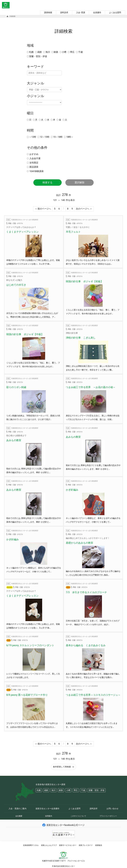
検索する (48, 182)
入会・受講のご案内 (17, 809)
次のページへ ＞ (84, 209)
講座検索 (48, 13)
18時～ (70, 137)
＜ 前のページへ (43, 209)
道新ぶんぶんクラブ (49, 845)
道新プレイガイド (86, 845)
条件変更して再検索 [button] (63, 767)
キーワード (35, 67)
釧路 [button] (61, 790)
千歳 (80, 52)
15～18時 (58, 137)
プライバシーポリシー (108, 816)
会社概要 (19, 816)
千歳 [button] (83, 790)
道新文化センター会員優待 (47, 809)
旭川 (48, 52)
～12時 (33, 137)
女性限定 (34, 163)
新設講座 (34, 167)
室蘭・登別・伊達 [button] (96, 790)
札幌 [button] (39, 790)
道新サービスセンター (68, 845)
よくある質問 (115, 13)
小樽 (64, 52)
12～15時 (45, 137)
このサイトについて (78, 816)
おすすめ (34, 154)
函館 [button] (46, 790)
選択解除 (79, 182)
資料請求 (64, 13)
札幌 (31, 52)
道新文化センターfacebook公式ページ (64, 825)
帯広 (72, 52)
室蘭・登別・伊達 (38, 56)
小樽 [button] (68, 790)
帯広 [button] (76, 790)
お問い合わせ (112, 809)
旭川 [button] (53, 790)
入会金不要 (35, 158)
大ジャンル (36, 83)
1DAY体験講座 (37, 171)
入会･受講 (81, 13)
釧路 (56, 52)
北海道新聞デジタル (31, 845)
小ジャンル (36, 96)
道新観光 (99, 845)
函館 (40, 52)
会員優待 (97, 13)
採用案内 (49, 816)
